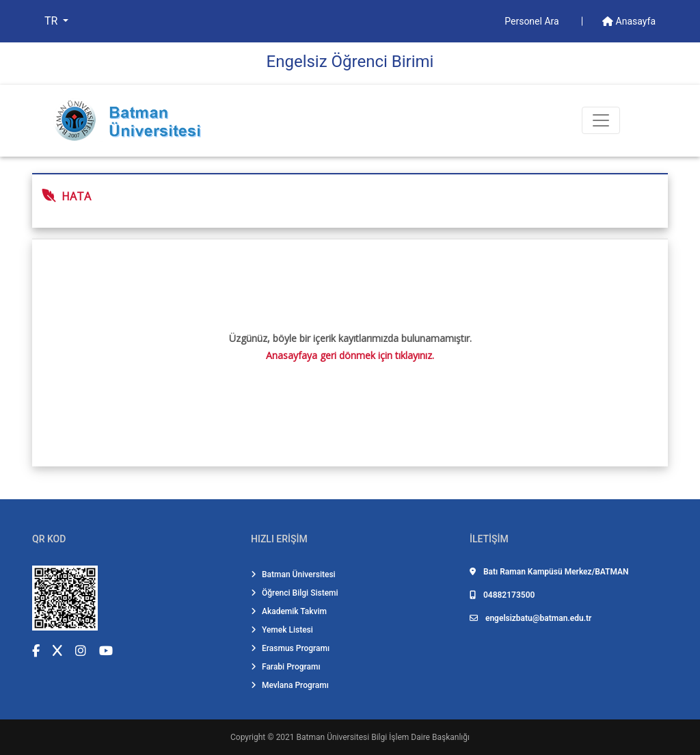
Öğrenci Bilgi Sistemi (295, 593)
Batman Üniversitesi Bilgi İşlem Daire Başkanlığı (383, 737)
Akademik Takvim (289, 611)
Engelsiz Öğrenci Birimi (350, 62)
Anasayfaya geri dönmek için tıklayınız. (350, 355)
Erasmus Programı (290, 648)
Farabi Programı (286, 667)
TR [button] (52, 21)
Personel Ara (533, 21)
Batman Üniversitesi (293, 574)
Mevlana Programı (290, 685)
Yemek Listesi (282, 630)
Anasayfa (629, 21)
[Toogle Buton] (601, 120)
